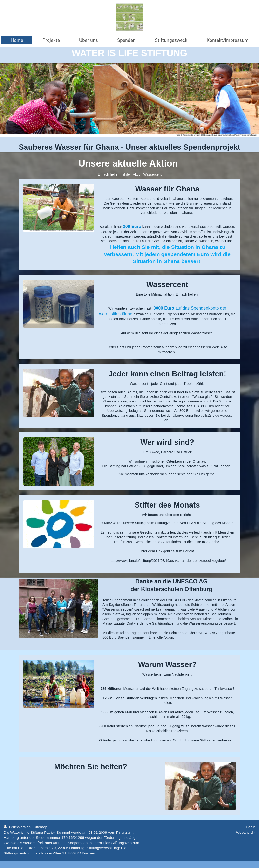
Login (251, 827)
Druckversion (18, 827)
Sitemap (41, 827)
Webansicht (246, 832)
